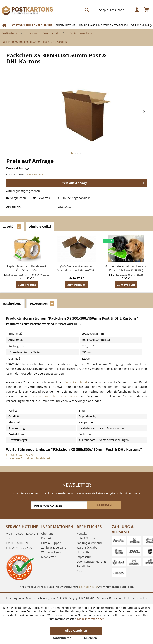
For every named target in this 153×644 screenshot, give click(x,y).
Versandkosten (35, 175)
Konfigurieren (62, 638)
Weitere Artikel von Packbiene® (29, 458)
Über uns (47, 534)
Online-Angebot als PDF (75, 198)
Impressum (84, 557)
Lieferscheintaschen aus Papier (55, 396)
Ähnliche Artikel (40, 226)
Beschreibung (12, 303)
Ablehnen (90, 638)
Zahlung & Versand (54, 547)
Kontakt (46, 538)
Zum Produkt (27, 285)
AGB (79, 571)
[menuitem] (108, 10)
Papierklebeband (76, 382)
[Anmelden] (137, 10)
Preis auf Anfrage (103, 183)
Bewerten (42, 198)
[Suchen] (87, 10)
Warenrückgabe (52, 552)
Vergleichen (16, 198)
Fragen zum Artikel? (21, 455)
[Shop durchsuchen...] (106, 10)
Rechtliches (84, 566)
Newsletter (48, 557)
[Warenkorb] (147, 10)
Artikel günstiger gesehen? (24, 191)
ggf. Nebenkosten (89, 587)
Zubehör (12, 226)
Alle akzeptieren (76, 631)
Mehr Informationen (91, 619)
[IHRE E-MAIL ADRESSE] (60, 505)
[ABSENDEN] (104, 505)
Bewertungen (42, 303)
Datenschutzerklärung (91, 562)
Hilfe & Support (51, 543)
